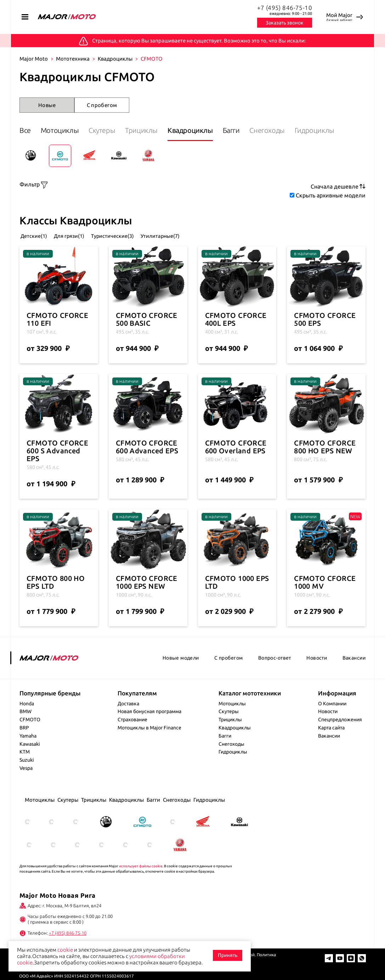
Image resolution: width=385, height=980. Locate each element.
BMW (26, 728)
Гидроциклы (39, 150)
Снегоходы (301, 130)
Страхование (132, 737)
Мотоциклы (65, 130)
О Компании (332, 720)
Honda (27, 720)
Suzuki (27, 777)
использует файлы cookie (141, 883)
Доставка (128, 720)
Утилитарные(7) (198, 253)
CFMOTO (30, 737)
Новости (317, 675)
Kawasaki (30, 761)
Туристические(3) (138, 253)
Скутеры (113, 130)
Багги (260, 130)
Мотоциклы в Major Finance (149, 745)
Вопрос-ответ (275, 675)
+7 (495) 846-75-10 (285, 8)
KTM (25, 769)
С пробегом (102, 105)
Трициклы (158, 130)
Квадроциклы (115, 59)
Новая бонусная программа (149, 728)
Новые (47, 105)
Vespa (26, 785)
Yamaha (28, 753)
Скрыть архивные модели (331, 213)
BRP (24, 745)
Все (25, 130)
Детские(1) (35, 253)
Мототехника (73, 59)
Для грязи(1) (82, 253)
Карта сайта (331, 745)
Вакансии (354, 675)
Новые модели (181, 675)
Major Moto (34, 59)
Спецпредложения (340, 737)
